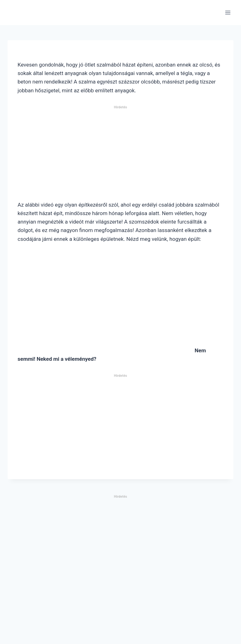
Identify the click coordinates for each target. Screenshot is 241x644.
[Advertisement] (120, 156)
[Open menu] (228, 12)
